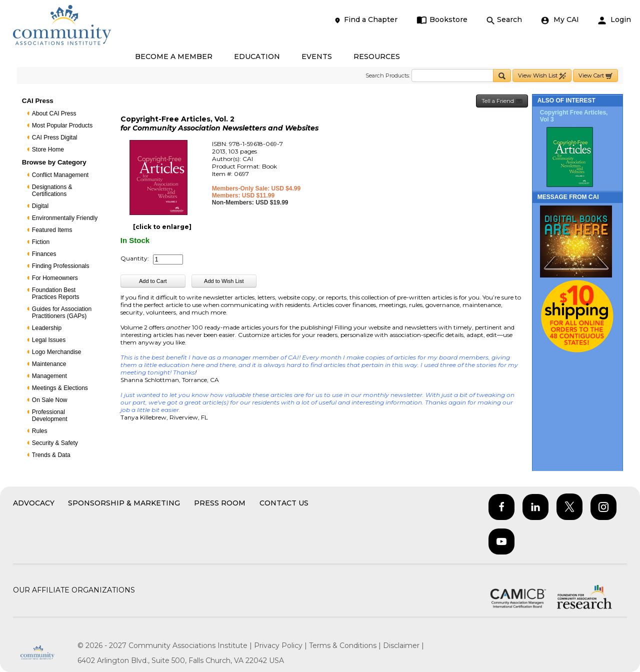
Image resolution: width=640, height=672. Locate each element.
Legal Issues (49, 340)
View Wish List (542, 76)
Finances (44, 254)
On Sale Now (50, 400)
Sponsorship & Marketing (124, 503)
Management (49, 376)
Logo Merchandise (57, 352)
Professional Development (50, 415)
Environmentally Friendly (65, 218)
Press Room (220, 503)
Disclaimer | (403, 645)
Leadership (47, 328)
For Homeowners (55, 278)
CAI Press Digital (55, 137)
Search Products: (388, 75)
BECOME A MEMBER (174, 56)
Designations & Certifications (52, 190)
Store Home (48, 149)
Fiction (41, 242)
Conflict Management (60, 175)
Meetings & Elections (60, 388)
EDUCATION (257, 56)
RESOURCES (377, 56)
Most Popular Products (62, 125)
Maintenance (49, 364)
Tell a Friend (502, 101)
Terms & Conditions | (346, 645)
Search (504, 20)
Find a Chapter (365, 20)
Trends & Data (51, 455)
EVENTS (317, 56)
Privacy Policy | (281, 645)
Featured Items (52, 230)
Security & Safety (55, 443)
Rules (40, 431)
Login (614, 20)
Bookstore (442, 20)
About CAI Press (54, 113)
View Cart (595, 76)
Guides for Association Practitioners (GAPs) (62, 312)
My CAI (560, 20)
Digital (40, 206)
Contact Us (284, 503)
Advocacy (34, 503)
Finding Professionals (61, 266)
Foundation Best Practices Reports (56, 293)
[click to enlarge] (162, 227)
